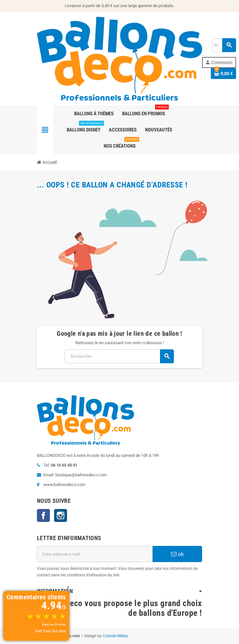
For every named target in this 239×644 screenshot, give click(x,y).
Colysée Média (115, 636)
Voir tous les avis (51, 631)
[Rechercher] (119, 356)
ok (177, 554)
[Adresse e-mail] (95, 554)
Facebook (43, 515)
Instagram (61, 515)
